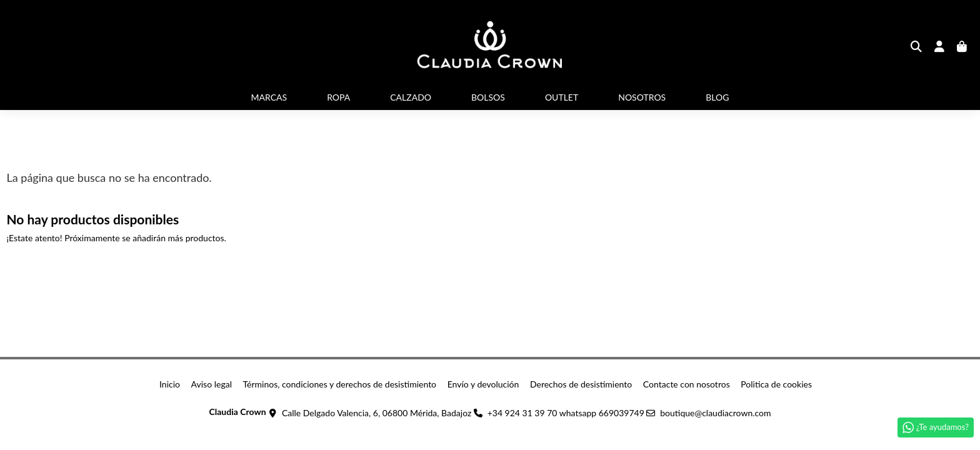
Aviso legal (212, 384)
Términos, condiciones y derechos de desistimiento (340, 384)
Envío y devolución (483, 384)
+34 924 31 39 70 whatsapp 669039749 (566, 413)
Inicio (170, 384)
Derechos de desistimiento (581, 384)
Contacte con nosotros (687, 384)
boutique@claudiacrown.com (715, 413)
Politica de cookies (776, 384)
